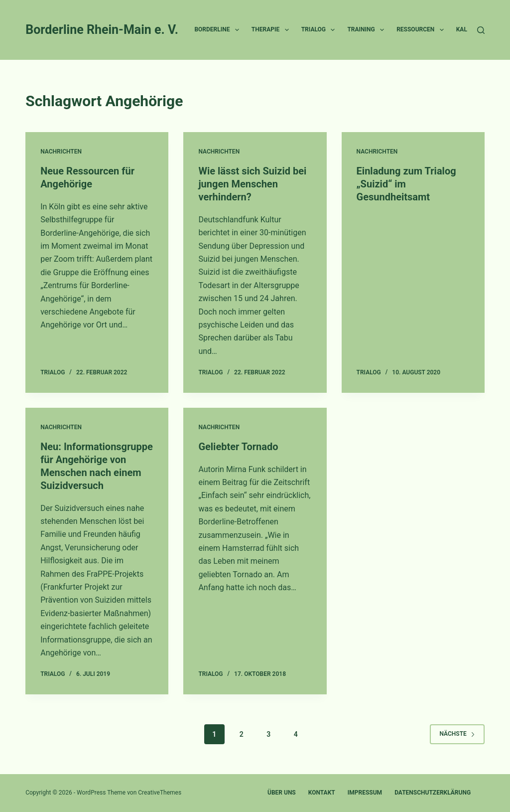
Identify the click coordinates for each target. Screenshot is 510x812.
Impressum (365, 793)
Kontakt (322, 793)
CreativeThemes (160, 793)
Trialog (320, 30)
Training (368, 30)
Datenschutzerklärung (433, 793)
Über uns (282, 793)
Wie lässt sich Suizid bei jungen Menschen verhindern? (252, 184)
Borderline (218, 30)
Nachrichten (61, 152)
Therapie (272, 30)
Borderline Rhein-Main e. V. (102, 30)
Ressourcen (422, 30)
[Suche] (481, 30)
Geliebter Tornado (238, 447)
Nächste (457, 734)
